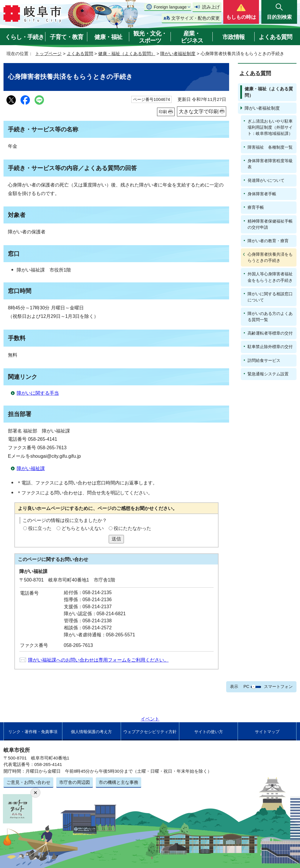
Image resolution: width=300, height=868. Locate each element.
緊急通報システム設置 (268, 374)
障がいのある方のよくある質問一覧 (270, 317)
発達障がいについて (266, 180)
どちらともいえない (83, 528)
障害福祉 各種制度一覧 (270, 147)
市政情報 (233, 37)
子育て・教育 (67, 37)
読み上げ (211, 7)
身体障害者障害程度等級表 (270, 164)
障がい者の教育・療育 (268, 241)
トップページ (48, 54)
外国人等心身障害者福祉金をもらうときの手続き (270, 277)
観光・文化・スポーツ (150, 37)
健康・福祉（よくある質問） (127, 54)
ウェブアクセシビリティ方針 (150, 732)
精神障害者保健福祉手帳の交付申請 (270, 224)
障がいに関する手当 (38, 393)
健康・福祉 (108, 37)
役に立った (40, 528)
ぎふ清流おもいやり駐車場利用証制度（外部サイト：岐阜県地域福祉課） (270, 127)
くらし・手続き (24, 37)
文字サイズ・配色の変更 (196, 18)
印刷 (163, 112)
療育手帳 (256, 207)
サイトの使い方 (209, 732)
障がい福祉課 (31, 468)
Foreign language (170, 7)
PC (246, 686)
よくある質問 (275, 37)
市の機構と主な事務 (119, 782)
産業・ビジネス (192, 37)
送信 (116, 539)
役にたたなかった (132, 528)
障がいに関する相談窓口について (270, 297)
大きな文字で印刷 (199, 111)
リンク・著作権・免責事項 (33, 732)
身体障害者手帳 (262, 194)
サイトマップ (267, 732)
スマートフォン (278, 686)
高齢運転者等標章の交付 (270, 333)
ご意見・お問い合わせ (28, 782)
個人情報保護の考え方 (91, 732)
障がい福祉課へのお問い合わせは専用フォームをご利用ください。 (98, 660)
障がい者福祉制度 (178, 54)
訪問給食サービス (264, 360)
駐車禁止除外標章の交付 (270, 347)
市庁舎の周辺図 (75, 782)
